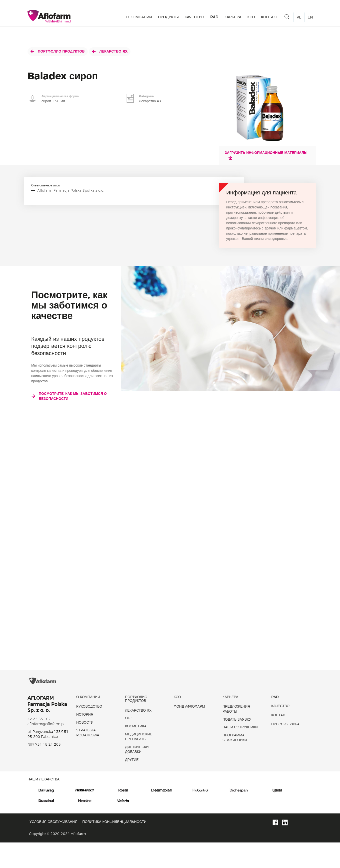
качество (194, 19)
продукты (168, 19)
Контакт (269, 19)
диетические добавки (138, 775)
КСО (251, 19)
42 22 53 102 (39, 745)
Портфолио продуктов (58, 51)
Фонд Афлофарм (189, 732)
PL (299, 19)
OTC (128, 744)
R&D (214, 19)
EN (310, 19)
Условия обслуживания (53, 847)
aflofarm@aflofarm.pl (46, 749)
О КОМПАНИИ (139, 19)
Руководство (89, 732)
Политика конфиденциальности (114, 847)
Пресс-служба (285, 750)
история (85, 740)
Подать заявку (237, 745)
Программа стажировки (235, 763)
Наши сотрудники (240, 753)
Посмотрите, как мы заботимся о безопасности (69, 396)
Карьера (233, 19)
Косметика (136, 752)
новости (85, 748)
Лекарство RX (110, 51)
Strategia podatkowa (88, 758)
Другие (132, 785)
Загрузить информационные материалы (266, 155)
